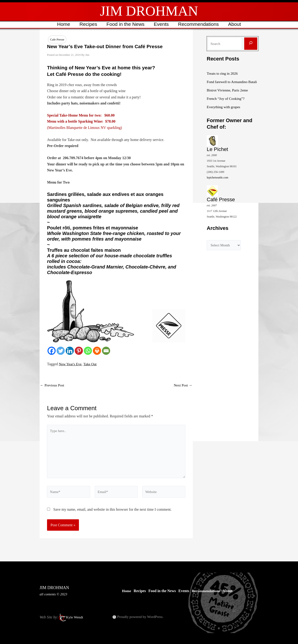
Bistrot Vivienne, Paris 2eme (228, 96)
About (236, 24)
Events (162, 24)
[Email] (106, 351)
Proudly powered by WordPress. (141, 617)
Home (62, 24)
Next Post (183, 386)
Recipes (88, 24)
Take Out (91, 364)
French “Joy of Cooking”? (226, 104)
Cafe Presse (57, 39)
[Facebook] (52, 351)
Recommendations (199, 24)
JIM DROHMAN (149, 11)
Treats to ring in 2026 (223, 73)
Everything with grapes (224, 112)
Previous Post (53, 386)
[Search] (251, 44)
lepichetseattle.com (217, 183)
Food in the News (125, 24)
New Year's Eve (71, 364)
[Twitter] (61, 351)
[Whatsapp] (88, 351)
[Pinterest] (79, 351)
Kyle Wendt (75, 617)
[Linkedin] (70, 351)
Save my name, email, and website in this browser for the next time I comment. (112, 512)
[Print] (97, 351)
